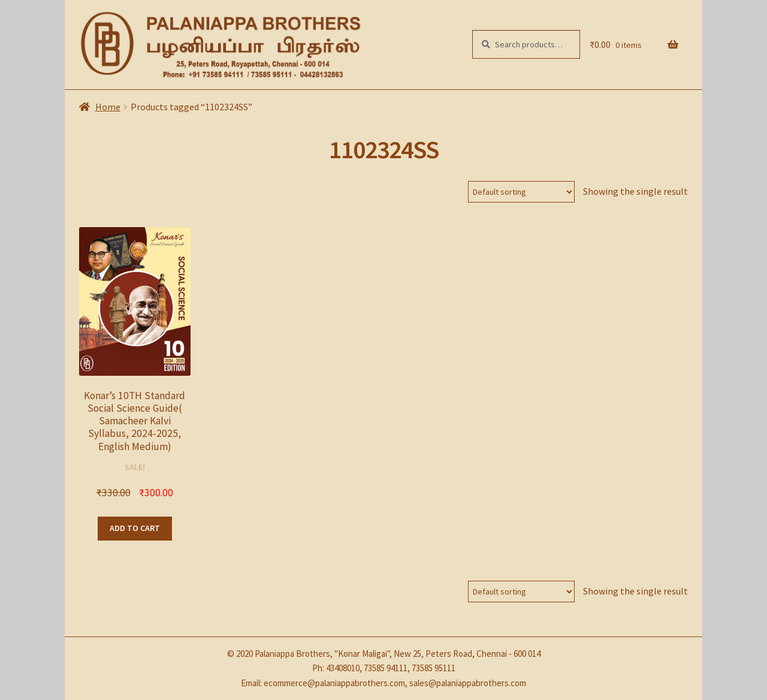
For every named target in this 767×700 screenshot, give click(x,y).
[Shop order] (521, 192)
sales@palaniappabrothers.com (468, 683)
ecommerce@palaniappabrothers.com (334, 683)
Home (108, 107)
